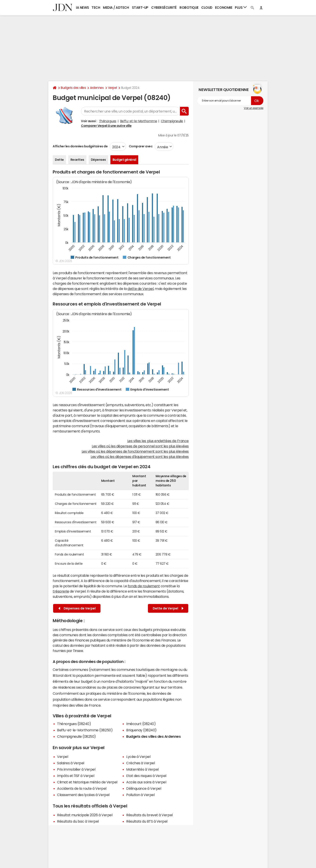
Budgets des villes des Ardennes (153, 736)
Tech (96, 8)
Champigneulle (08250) (76, 736)
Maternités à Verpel (142, 769)
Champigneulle (172, 121)
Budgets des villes (73, 88)
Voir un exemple (254, 108)
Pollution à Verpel (140, 795)
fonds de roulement (144, 586)
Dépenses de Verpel (77, 608)
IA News (83, 8)
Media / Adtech (116, 8)
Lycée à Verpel (138, 757)
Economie (224, 8)
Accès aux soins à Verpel (146, 782)
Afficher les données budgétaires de (80, 146)
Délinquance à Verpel (144, 788)
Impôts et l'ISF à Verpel (76, 776)
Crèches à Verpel (140, 763)
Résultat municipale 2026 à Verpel (85, 815)
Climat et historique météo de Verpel (87, 782)
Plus (241, 7)
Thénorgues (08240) (74, 724)
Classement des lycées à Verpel (83, 795)
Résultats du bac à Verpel (78, 821)
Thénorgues (108, 121)
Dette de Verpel (168, 608)
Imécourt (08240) (141, 724)
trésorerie (61, 591)
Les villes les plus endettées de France (158, 441)
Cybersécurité (164, 8)
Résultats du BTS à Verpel (147, 821)
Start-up (140, 8)
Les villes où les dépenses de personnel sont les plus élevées (140, 446)
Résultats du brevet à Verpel (149, 815)
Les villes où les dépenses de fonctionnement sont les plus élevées (135, 451)
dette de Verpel (140, 289)
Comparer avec (140, 146)
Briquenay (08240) (141, 730)
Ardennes (97, 88)
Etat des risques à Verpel (146, 776)
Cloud (207, 8)
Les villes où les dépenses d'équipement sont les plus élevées (140, 457)
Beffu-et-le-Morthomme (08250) (85, 730)
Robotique (189, 8)
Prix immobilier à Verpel (76, 769)
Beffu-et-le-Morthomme (139, 121)
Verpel (112, 88)
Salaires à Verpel (71, 763)
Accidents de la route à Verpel (82, 788)
